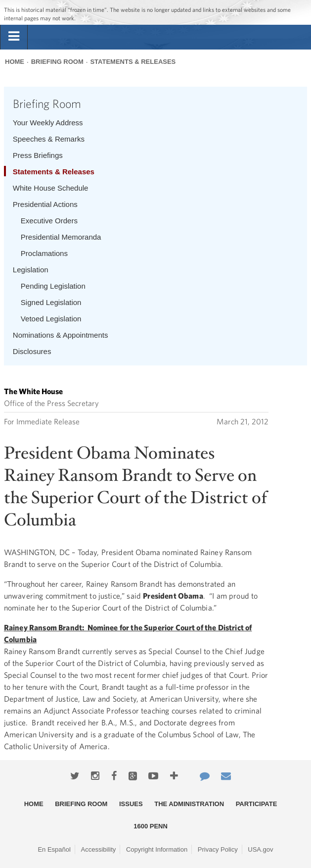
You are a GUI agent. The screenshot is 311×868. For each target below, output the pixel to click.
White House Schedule (51, 188)
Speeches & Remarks (49, 139)
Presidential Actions (45, 204)
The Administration (189, 804)
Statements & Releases (133, 62)
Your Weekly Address (48, 123)
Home (15, 62)
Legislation (31, 270)
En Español (54, 849)
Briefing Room (57, 62)
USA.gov (260, 849)
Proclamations (44, 253)
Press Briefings (38, 155)
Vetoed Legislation (51, 319)
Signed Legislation (51, 302)
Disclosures (32, 351)
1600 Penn (151, 826)
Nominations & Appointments (61, 335)
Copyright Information (157, 849)
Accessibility (99, 849)
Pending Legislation (53, 286)
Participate (257, 804)
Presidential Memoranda (61, 237)
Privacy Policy (218, 849)
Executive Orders (49, 221)
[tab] (14, 37)
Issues (131, 804)
